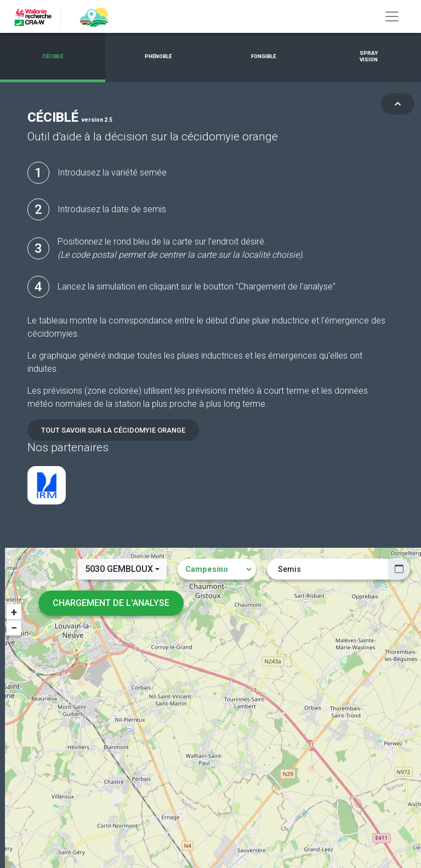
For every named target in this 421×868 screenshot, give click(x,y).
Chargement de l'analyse (111, 603)
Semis (289, 569)
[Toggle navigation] (392, 16)
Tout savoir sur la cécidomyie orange (113, 430)
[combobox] (122, 569)
